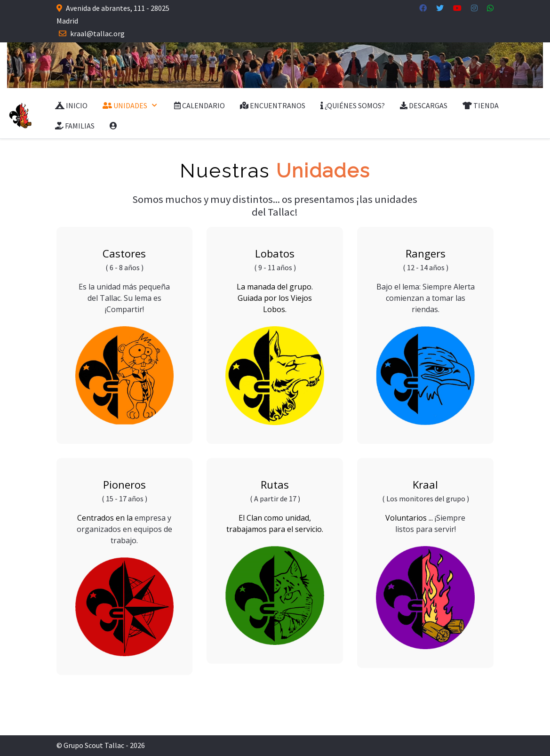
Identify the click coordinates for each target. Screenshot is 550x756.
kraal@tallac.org (97, 33)
